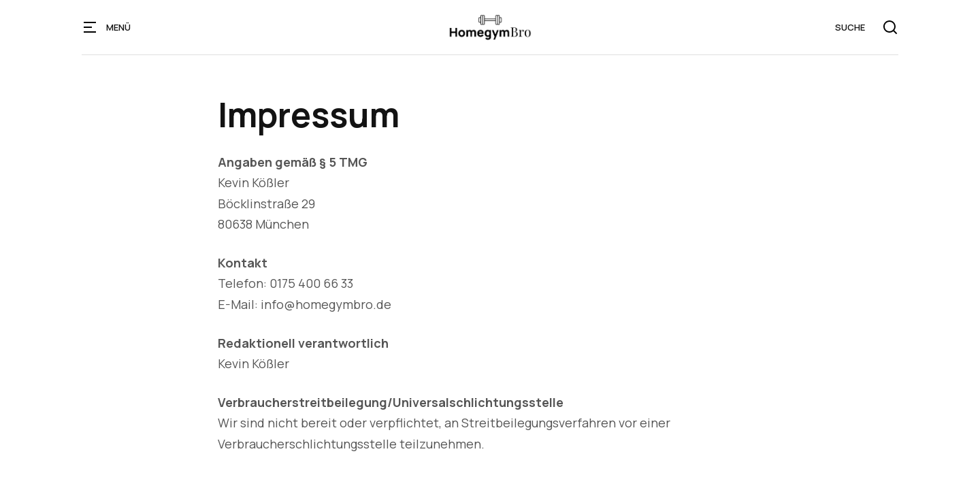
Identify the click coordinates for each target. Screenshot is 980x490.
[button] (90, 27)
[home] (490, 27)
